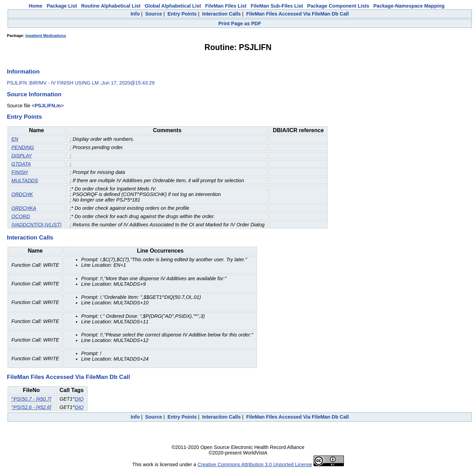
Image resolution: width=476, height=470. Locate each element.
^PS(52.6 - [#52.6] (31, 407)
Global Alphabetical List (173, 6)
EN (15, 139)
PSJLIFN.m (48, 106)
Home (36, 6)
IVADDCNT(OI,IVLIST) (37, 225)
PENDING (23, 147)
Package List (62, 6)
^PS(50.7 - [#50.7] (31, 399)
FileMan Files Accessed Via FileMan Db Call (298, 14)
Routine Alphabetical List (111, 6)
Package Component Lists (338, 6)
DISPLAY (22, 156)
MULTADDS (25, 180)
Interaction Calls (221, 14)
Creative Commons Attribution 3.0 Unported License (255, 464)
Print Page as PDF (240, 23)
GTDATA (21, 164)
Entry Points (182, 14)
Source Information (34, 94)
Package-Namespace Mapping (409, 6)
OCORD (21, 216)
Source (154, 14)
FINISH (19, 172)
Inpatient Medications (46, 36)
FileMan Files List (226, 6)
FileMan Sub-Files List (277, 6)
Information (23, 71)
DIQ (79, 399)
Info (135, 14)
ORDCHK (22, 194)
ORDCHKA (24, 208)
